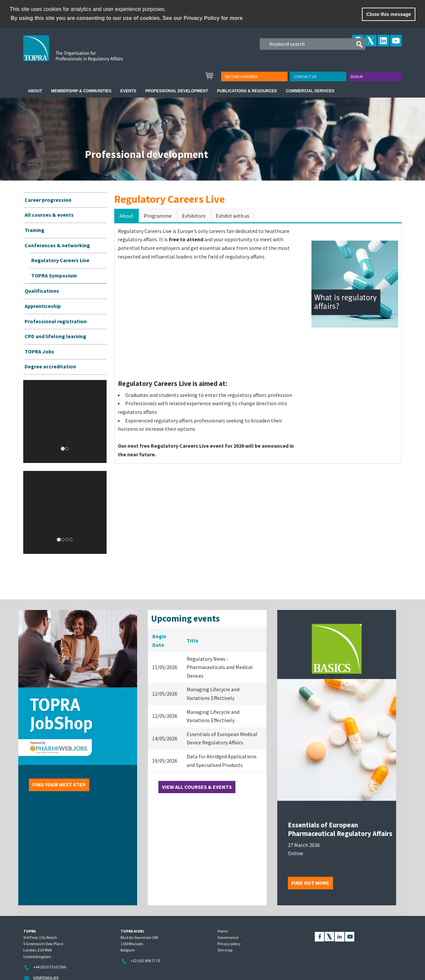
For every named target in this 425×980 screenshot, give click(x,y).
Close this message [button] (388, 14)
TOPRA (87, 53)
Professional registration (56, 321)
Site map (225, 950)
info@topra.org (46, 977)
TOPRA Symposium (54, 275)
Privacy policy (229, 944)
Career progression (48, 200)
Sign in (357, 76)
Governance (228, 937)
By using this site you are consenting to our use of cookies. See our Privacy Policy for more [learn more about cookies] (127, 18)
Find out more (310, 883)
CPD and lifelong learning (55, 336)
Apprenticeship (43, 306)
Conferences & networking (57, 245)
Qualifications (42, 291)
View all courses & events (197, 787)
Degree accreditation (50, 366)
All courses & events (49, 215)
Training (35, 230)
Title (192, 641)
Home (223, 931)
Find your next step (59, 785)
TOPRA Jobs (39, 351)
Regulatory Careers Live (60, 260)
